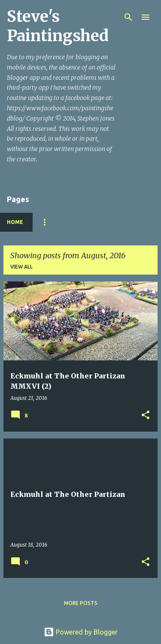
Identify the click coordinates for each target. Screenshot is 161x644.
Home (15, 222)
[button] (146, 416)
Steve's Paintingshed (58, 26)
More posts (81, 603)
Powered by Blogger (81, 632)
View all (21, 267)
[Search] (128, 17)
